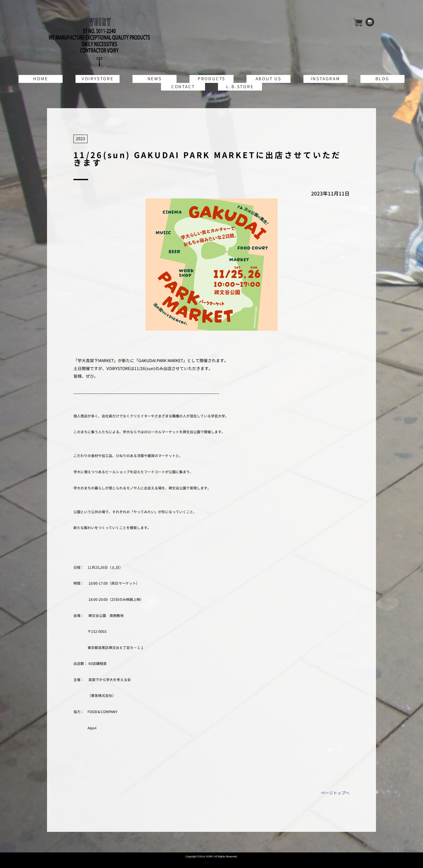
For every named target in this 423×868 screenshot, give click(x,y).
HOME (41, 79)
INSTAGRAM (325, 79)
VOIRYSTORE (98, 79)
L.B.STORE (240, 87)
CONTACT (183, 87)
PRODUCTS (211, 79)
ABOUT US (268, 79)
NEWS (155, 79)
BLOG (382, 79)
